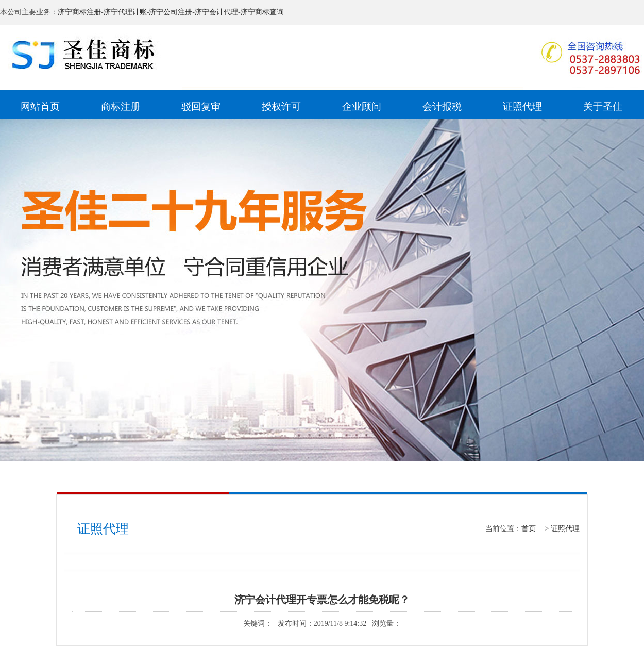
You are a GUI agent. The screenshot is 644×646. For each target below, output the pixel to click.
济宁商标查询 (262, 12)
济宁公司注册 (171, 12)
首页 (529, 529)
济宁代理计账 (125, 12)
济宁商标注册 (79, 12)
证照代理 (565, 529)
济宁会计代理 (216, 12)
